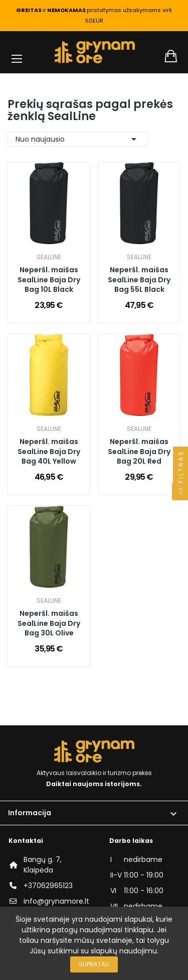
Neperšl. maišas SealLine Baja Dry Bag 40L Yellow (49, 452)
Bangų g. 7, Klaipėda (43, 865)
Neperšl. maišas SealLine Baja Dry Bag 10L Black (49, 280)
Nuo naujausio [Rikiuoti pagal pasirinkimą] (78, 139)
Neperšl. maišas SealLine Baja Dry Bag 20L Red (139, 452)
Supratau (94, 964)
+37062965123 (48, 886)
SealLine (49, 257)
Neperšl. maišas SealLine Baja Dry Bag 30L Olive (49, 623)
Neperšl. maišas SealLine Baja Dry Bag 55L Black (139, 280)
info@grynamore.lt (56, 901)
